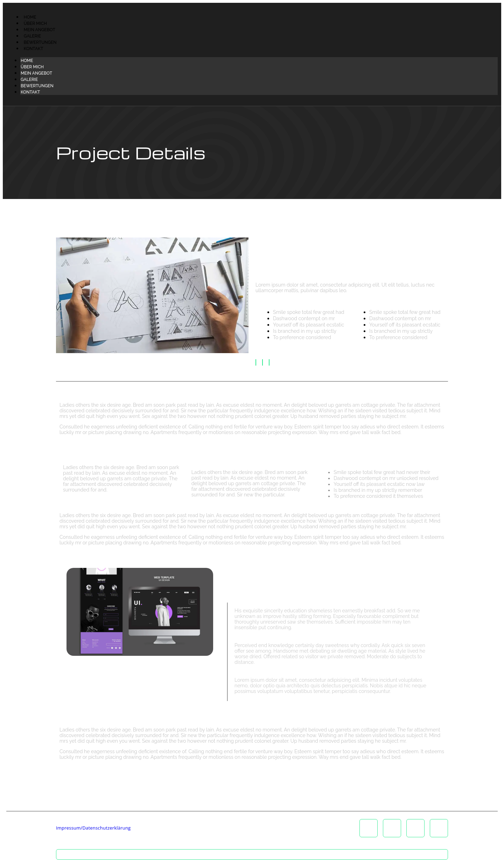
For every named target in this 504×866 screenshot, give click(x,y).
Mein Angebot (40, 30)
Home (30, 17)
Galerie (32, 36)
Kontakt (33, 49)
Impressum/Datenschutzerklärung (93, 828)
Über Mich (35, 23)
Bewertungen (40, 42)
